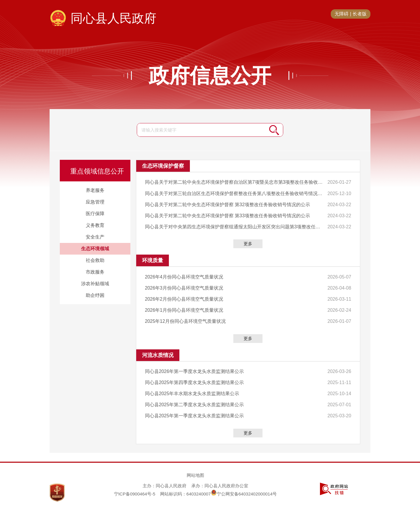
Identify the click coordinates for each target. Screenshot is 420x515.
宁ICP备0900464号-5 (135, 492)
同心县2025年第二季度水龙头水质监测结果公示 (195, 403)
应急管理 (95, 202)
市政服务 (95, 272)
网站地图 (195, 473)
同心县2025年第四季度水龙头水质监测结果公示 (195, 381)
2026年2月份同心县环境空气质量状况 (184, 298)
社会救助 (95, 260)
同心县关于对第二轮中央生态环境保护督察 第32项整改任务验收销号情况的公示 (228, 204)
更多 (248, 243)
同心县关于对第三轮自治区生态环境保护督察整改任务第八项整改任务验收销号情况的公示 (233, 193)
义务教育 (95, 225)
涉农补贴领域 (95, 284)
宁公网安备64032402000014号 (244, 492)
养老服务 (95, 190)
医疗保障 (95, 214)
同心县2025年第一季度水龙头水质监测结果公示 (195, 414)
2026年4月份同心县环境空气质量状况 (184, 276)
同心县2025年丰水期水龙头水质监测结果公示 (192, 392)
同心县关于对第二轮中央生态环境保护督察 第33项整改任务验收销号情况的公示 (228, 215)
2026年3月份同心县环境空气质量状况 (184, 287)
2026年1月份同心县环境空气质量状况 (184, 309)
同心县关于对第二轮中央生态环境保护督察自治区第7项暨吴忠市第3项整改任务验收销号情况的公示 (233, 182)
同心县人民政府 (113, 18)
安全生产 (95, 237)
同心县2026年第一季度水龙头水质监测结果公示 (195, 370)
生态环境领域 (95, 249)
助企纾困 (95, 295)
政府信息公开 (210, 76)
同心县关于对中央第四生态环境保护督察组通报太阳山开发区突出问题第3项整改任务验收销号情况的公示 (233, 226)
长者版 (360, 14)
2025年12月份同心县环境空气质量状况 (185, 320)
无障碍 (342, 14)
